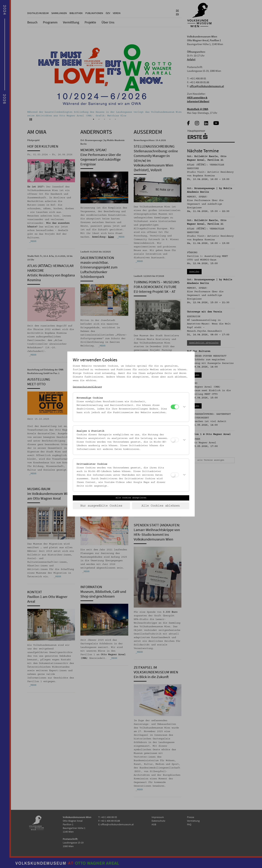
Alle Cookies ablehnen (161, 506)
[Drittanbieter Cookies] (175, 475)
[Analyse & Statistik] (175, 440)
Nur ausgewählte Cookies (101, 506)
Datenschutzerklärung (87, 387)
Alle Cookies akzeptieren (131, 498)
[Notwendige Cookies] (175, 407)
